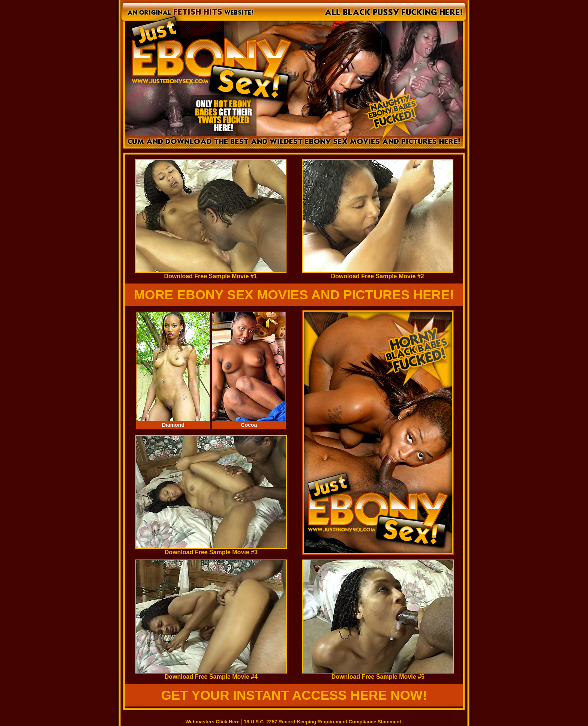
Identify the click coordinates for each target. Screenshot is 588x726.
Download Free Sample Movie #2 (378, 274)
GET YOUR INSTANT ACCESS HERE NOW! (294, 695)
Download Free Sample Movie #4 (211, 674)
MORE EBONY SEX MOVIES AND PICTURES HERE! (294, 295)
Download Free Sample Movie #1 (211, 274)
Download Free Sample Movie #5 (378, 674)
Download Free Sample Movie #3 (211, 550)
